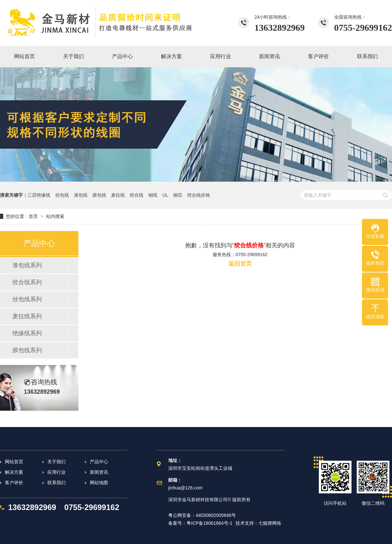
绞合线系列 (27, 282)
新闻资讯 (99, 472)
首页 (33, 216)
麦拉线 (118, 195)
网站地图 (99, 483)
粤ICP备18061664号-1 (209, 523)
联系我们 (57, 483)
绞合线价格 (199, 195)
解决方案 (14, 472)
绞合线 (137, 195)
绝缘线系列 (27, 333)
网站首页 (14, 462)
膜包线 (99, 195)
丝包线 (62, 195)
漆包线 (81, 195)
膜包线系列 (27, 350)
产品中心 (99, 462)
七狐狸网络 (270, 523)
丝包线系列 (27, 299)
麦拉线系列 (27, 316)
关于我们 (57, 462)
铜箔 (178, 195)
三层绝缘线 (39, 195)
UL (165, 195)
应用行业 (57, 472)
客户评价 (14, 483)
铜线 (153, 195)
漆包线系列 (27, 265)
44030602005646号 (216, 515)
